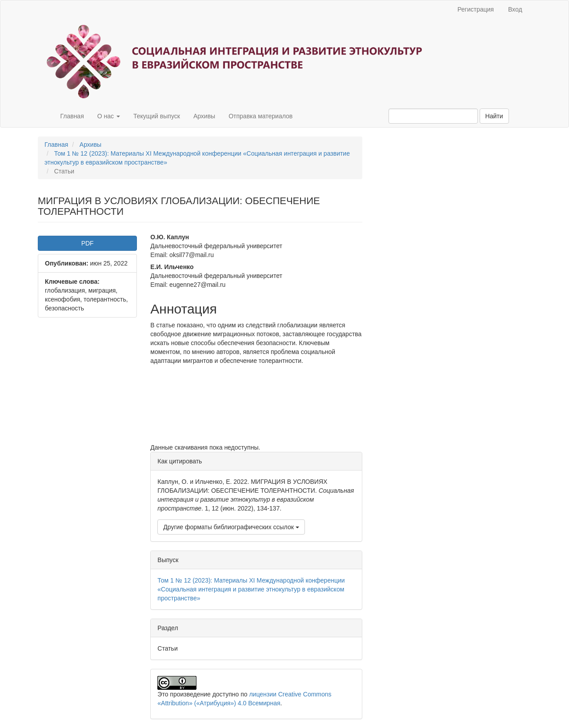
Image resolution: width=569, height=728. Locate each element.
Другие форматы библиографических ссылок (231, 527)
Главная (72, 116)
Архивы (204, 116)
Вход (515, 9)
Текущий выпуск (157, 116)
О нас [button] (109, 116)
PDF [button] (88, 243)
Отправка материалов (260, 116)
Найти (494, 116)
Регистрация (476, 9)
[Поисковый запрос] (433, 116)
